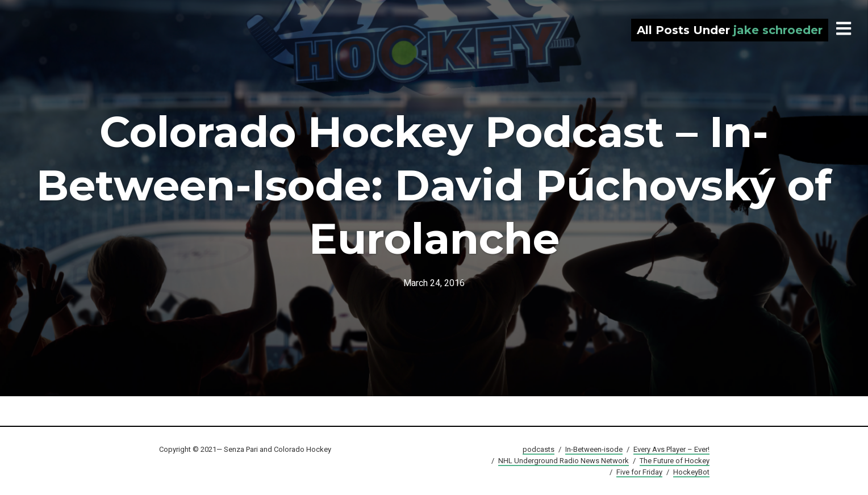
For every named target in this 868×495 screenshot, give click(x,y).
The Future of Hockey (675, 461)
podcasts (539, 449)
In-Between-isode (594, 449)
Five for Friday (639, 472)
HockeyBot (691, 472)
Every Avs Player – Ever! (671, 449)
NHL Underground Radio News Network (564, 461)
